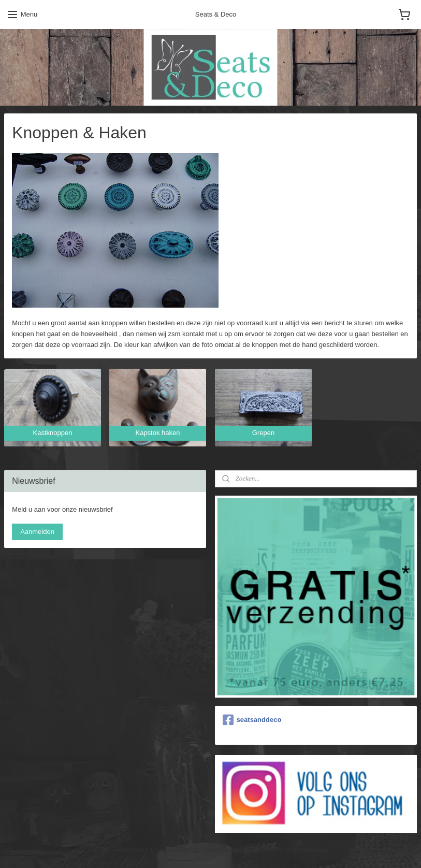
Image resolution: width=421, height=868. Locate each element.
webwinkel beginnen (231, 849)
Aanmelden (37, 532)
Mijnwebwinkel (311, 849)
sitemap (179, 849)
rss (197, 849)
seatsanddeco (252, 720)
